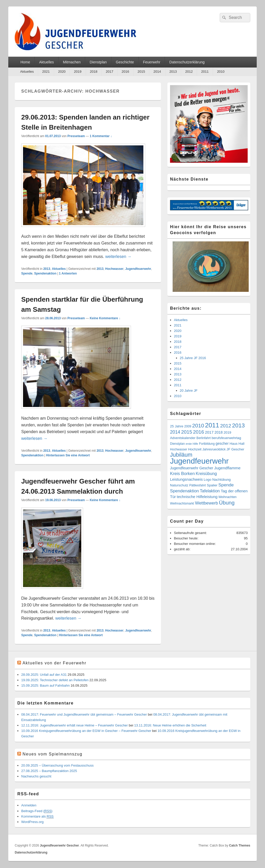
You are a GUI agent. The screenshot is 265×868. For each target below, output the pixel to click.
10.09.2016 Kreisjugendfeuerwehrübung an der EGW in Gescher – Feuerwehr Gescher (86, 731)
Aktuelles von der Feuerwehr (54, 663)
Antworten (68, 273)
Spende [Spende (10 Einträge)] (226, 485)
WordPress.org (32, 822)
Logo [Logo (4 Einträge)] (207, 480)
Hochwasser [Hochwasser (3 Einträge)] (179, 449)
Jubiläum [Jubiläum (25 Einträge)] (181, 455)
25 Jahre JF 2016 (193, 358)
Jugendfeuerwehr (138, 269)
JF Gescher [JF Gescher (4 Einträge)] (235, 449)
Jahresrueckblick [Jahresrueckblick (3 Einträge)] (214, 449)
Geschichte (125, 62)
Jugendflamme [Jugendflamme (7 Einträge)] (227, 468)
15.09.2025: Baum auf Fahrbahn (45, 685)
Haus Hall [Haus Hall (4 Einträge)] (237, 444)
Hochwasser (115, 269)
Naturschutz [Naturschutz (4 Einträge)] (179, 485)
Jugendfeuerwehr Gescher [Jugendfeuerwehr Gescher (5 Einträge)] (192, 468)
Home (25, 62)
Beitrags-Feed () (37, 811)
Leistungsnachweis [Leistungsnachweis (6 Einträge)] (186, 479)
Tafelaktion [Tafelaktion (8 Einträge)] (210, 491)
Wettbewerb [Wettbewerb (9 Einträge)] (206, 503)
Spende (27, 273)
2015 (141, 72)
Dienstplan (98, 62)
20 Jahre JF (189, 391)
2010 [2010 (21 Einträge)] (198, 425)
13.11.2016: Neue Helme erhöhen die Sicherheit (170, 725)
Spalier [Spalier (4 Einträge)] (212, 485)
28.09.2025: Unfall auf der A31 (44, 675)
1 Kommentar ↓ (101, 136)
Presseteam (76, 136)
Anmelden (29, 805)
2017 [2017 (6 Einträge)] (209, 432)
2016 (125, 72)
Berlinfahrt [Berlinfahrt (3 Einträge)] (204, 438)
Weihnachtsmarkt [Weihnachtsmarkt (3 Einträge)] (182, 503)
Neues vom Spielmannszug (53, 754)
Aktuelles (46, 62)
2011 (205, 72)
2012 (189, 72)
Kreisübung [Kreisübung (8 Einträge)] (206, 473)
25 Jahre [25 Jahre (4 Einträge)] (177, 426)
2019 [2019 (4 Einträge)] (227, 432)
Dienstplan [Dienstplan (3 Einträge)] (177, 444)
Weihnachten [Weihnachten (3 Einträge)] (227, 497)
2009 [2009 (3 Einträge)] (188, 426)
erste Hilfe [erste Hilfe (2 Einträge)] (192, 444)
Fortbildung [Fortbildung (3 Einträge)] (207, 444)
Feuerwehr (152, 62)
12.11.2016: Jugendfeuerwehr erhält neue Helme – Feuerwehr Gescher (75, 725)
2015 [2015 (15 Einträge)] (187, 432)
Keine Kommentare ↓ (105, 318)
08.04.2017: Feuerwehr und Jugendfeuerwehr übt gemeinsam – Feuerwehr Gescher (84, 714)
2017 (110, 72)
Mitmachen (72, 62)
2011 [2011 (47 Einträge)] (212, 425)
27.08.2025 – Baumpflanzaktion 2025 (49, 771)
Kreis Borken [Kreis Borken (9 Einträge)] (182, 474)
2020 (62, 72)
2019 (78, 72)
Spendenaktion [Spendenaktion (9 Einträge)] (185, 491)
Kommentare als (37, 817)
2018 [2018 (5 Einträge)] (219, 432)
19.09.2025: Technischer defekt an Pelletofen (55, 680)
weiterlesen (118, 257)
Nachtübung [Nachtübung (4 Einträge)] (221, 480)
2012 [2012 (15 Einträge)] (226, 426)
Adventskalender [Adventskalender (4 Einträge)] (183, 438)
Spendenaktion (45, 273)
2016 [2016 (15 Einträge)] (198, 432)
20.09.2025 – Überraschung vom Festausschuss (57, 765)
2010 (221, 72)
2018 (94, 72)
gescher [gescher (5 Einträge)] (222, 443)
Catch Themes (240, 845)
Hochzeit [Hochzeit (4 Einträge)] (195, 449)
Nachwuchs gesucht (36, 776)
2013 (173, 72)
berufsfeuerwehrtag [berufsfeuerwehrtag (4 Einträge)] (226, 438)
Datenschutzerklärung (187, 62)
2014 (157, 72)
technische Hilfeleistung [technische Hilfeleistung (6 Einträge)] (197, 497)
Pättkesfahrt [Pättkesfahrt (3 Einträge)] (197, 485)
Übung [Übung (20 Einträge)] (227, 503)
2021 (46, 72)
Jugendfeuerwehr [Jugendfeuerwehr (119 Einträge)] (199, 461)
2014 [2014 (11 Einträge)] (175, 432)
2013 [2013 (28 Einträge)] (238, 425)
